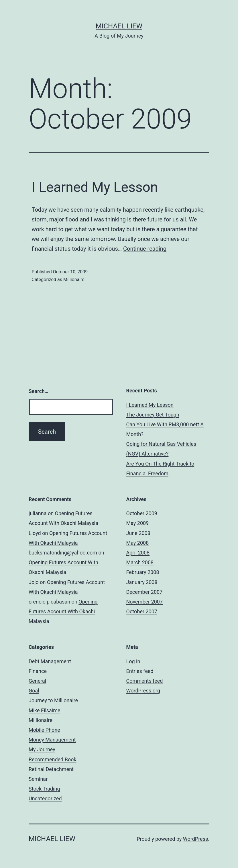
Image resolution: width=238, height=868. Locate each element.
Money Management (52, 740)
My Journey (42, 749)
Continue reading (145, 249)
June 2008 (138, 533)
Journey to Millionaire (53, 700)
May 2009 (138, 523)
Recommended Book (53, 759)
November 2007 (145, 602)
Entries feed (140, 671)
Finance (38, 671)
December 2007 (144, 592)
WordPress (195, 839)
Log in (133, 661)
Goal (34, 691)
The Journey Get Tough (153, 415)
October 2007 (142, 611)
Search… (39, 391)
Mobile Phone (44, 730)
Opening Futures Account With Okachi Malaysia (63, 611)
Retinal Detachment (51, 769)
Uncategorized (45, 798)
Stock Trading (44, 789)
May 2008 (138, 543)
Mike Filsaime (45, 710)
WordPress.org (143, 691)
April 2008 (138, 553)
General (37, 681)
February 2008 (143, 572)
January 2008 (142, 582)
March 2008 (140, 562)
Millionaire (74, 280)
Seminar (38, 779)
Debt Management (50, 661)
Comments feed (145, 681)
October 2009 (142, 513)
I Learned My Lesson (95, 187)
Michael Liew (119, 26)
